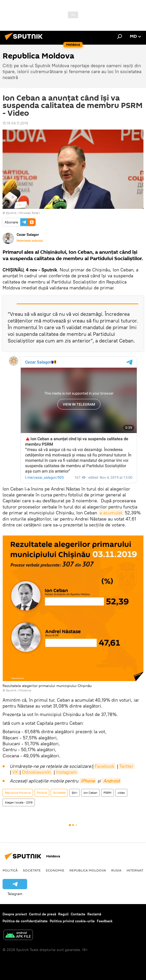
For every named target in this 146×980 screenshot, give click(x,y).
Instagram (66, 772)
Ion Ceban (90, 793)
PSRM (107, 793)
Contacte (78, 914)
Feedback (105, 921)
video (121, 793)
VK (15, 772)
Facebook (105, 766)
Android (111, 781)
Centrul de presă (43, 914)
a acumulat (111, 513)
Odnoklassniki (36, 772)
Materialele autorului (30, 241)
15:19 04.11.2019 (15, 123)
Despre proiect (15, 914)
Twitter (126, 766)
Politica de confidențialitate (25, 921)
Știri (75, 793)
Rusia (116, 870)
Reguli (63, 914)
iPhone (88, 781)
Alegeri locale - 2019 (19, 802)
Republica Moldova (18, 793)
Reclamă (94, 914)
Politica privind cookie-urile (72, 921)
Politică (42, 793)
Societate (59, 793)
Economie (55, 870)
